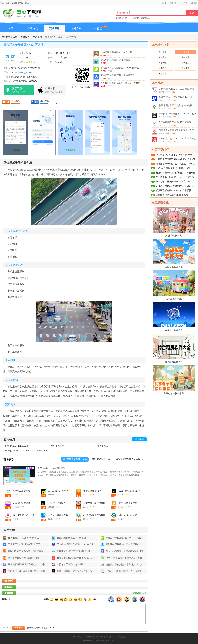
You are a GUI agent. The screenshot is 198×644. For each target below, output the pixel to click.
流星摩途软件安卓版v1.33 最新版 (172, 195)
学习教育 (186, 57)
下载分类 (183, 3)
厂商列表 (193, 3)
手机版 (164, 3)
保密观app (145, 18)
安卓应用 (54, 28)
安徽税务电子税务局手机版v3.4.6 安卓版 (176, 173)
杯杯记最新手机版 (116, 52)
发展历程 (88, 637)
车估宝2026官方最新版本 (120, 68)
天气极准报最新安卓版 (120, 83)
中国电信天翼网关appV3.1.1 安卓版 (173, 182)
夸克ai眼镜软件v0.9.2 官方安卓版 (175, 122)
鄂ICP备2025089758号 (105, 640)
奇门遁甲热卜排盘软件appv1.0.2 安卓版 (175, 177)
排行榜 (98, 28)
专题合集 (76, 28)
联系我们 (77, 637)
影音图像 (163, 52)
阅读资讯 (163, 63)
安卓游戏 (33, 28)
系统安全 (186, 68)
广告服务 (110, 637)
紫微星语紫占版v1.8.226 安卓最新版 (173, 190)
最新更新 (173, 3)
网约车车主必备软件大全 (52, 468)
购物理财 (163, 57)
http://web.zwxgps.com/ (21, 72)
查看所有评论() (139, 593)
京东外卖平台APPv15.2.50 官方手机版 (177, 139)
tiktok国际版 (134, 18)
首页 (11, 28)
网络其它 (163, 74)
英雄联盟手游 (121, 18)
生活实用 (37, 37)
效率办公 (163, 68)
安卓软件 (25, 37)
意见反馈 (121, 637)
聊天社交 (186, 63)
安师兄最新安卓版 (115, 60)
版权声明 (99, 637)
